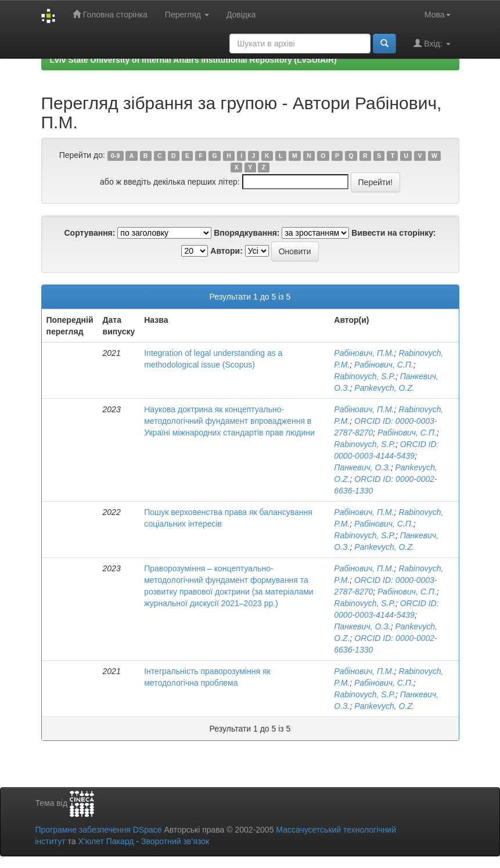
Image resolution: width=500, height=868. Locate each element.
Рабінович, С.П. (384, 365)
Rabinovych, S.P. (365, 376)
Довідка (241, 15)
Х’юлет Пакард (106, 841)
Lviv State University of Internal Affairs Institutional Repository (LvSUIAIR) (193, 60)
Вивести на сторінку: (393, 233)
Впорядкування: (247, 233)
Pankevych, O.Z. (384, 388)
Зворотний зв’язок (175, 841)
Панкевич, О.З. (362, 467)
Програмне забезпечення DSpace (99, 830)
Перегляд (187, 15)
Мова (438, 15)
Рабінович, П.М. (364, 353)
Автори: (226, 251)
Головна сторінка (110, 14)
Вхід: (432, 43)
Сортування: (89, 233)
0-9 (115, 156)
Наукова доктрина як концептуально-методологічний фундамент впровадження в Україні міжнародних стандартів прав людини (229, 421)
